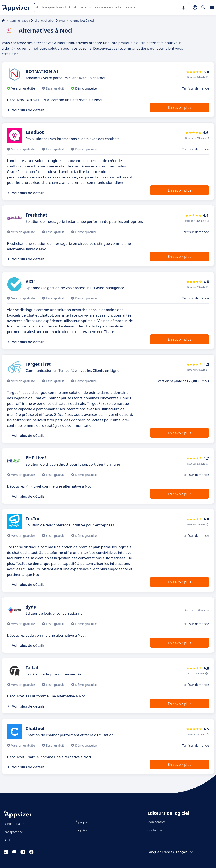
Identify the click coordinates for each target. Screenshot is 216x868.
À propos (82, 822)
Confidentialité (14, 824)
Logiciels (81, 830)
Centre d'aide (157, 830)
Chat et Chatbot (44, 20)
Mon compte (157, 822)
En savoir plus (180, 107)
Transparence (13, 832)
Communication (20, 20)
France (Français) (178, 852)
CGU (7, 840)
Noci (62, 20)
